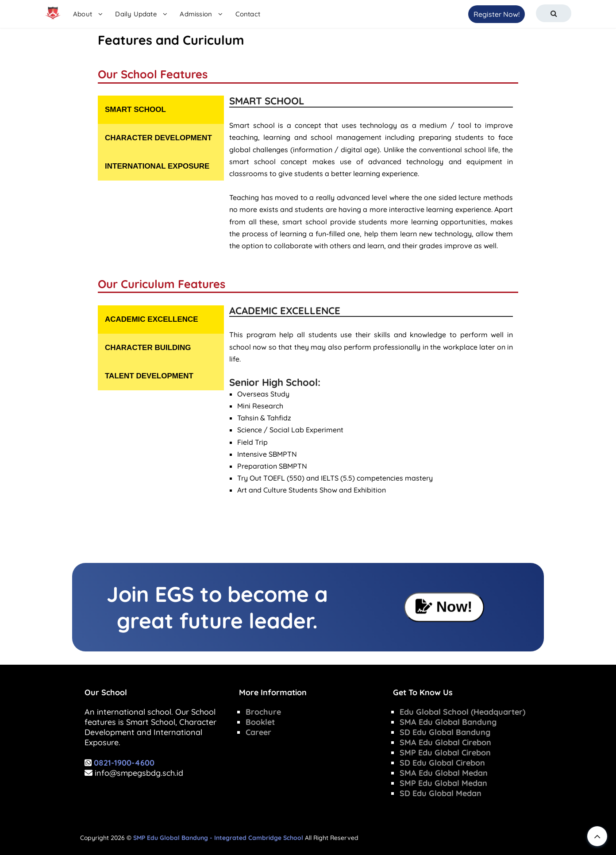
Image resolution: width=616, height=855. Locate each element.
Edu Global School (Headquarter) (462, 712)
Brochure (263, 712)
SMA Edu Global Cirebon (445, 742)
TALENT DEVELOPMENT (149, 376)
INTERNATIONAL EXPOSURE (157, 166)
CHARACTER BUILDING (148, 348)
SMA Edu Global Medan (444, 773)
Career (258, 732)
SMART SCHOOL (135, 110)
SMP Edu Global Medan (443, 783)
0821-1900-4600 (124, 763)
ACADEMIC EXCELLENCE (152, 319)
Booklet (260, 722)
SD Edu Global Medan (441, 793)
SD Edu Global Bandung (445, 732)
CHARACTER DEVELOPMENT (158, 138)
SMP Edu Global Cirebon (445, 753)
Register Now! (497, 14)
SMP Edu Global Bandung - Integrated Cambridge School (218, 838)
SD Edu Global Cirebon (442, 763)
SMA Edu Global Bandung (448, 722)
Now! (444, 607)
